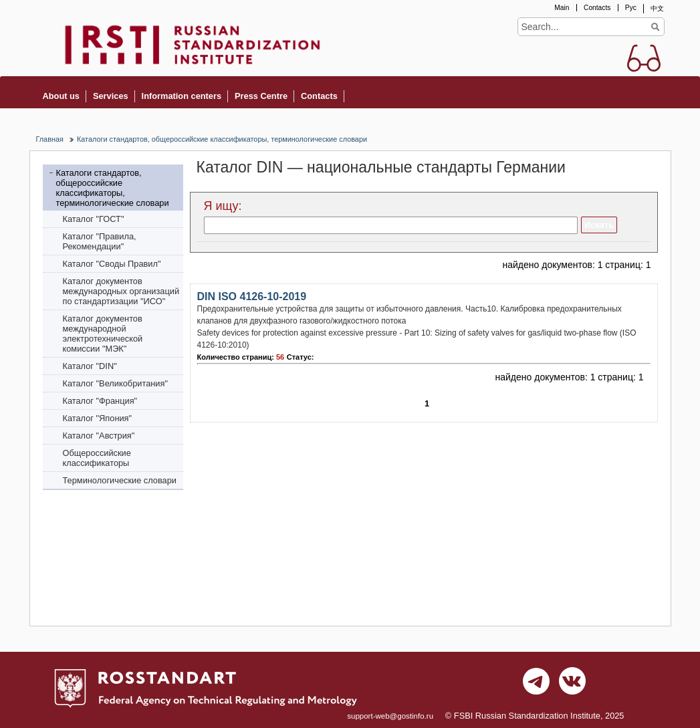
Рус (631, 8)
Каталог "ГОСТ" (94, 219)
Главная (50, 139)
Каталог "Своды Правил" (112, 264)
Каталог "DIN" (90, 366)
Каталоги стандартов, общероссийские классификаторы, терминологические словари (222, 139)
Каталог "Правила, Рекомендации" (100, 241)
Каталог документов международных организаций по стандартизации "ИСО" (121, 291)
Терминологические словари (120, 480)
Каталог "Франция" (100, 401)
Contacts (597, 8)
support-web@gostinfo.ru (390, 716)
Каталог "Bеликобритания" (115, 383)
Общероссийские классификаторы (97, 458)
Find (656, 27)
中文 (657, 8)
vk (572, 685)
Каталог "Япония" (98, 418)
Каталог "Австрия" (99, 436)
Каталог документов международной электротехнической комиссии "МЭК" (103, 334)
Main (562, 8)
